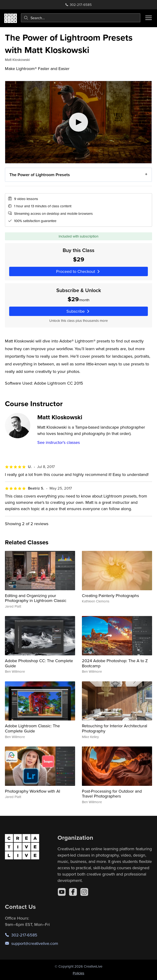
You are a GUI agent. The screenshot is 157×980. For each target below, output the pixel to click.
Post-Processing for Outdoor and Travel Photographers (112, 794)
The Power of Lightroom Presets (40, 175)
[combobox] (81, 18)
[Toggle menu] (149, 18)
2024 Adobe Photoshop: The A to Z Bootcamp (115, 663)
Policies (78, 973)
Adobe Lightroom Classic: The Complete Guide (32, 728)
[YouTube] (62, 892)
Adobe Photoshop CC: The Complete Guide (39, 663)
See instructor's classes (59, 442)
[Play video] (78, 122)
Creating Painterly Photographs (110, 596)
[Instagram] (84, 892)
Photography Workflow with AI (33, 791)
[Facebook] (73, 892)
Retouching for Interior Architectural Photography (115, 728)
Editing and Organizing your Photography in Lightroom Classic (36, 598)
